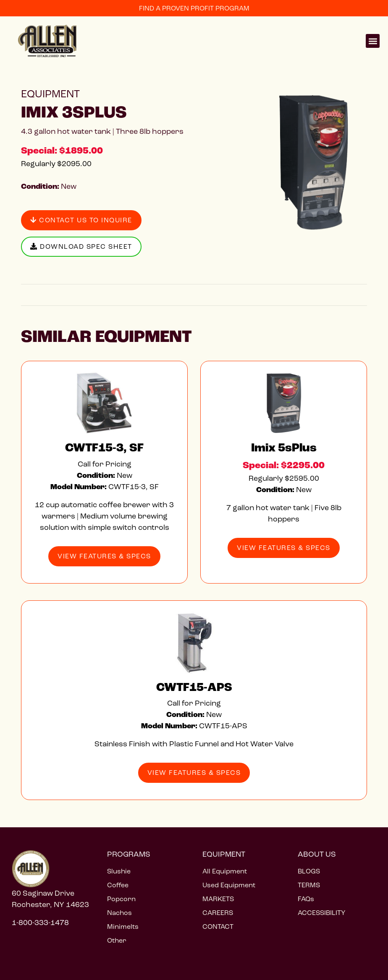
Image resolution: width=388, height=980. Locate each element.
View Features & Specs (104, 556)
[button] (373, 41)
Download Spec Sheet (81, 246)
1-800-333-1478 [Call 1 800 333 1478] (40, 923)
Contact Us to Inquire (81, 220)
